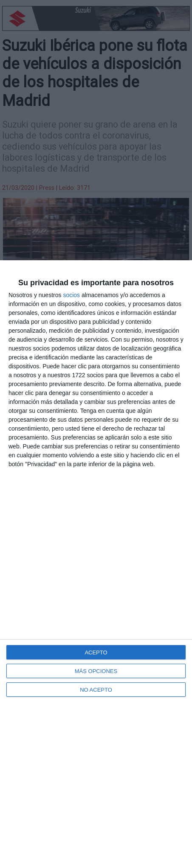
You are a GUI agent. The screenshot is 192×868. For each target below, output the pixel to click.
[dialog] (96, 564)
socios (71, 295)
